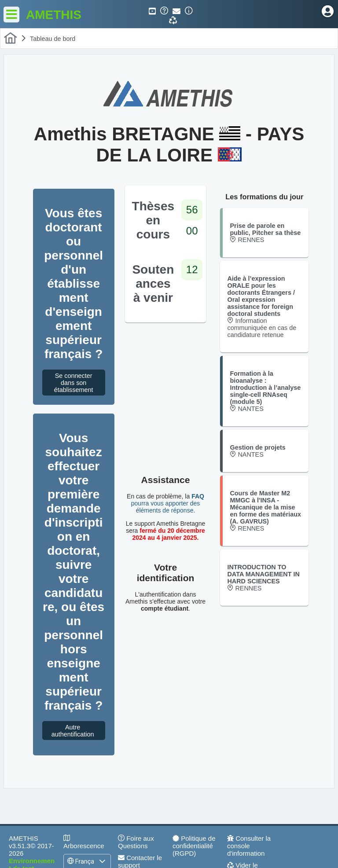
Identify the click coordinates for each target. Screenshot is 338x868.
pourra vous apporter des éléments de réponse (168, 503)
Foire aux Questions (136, 842)
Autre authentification (75, 731)
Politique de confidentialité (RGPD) (194, 846)
